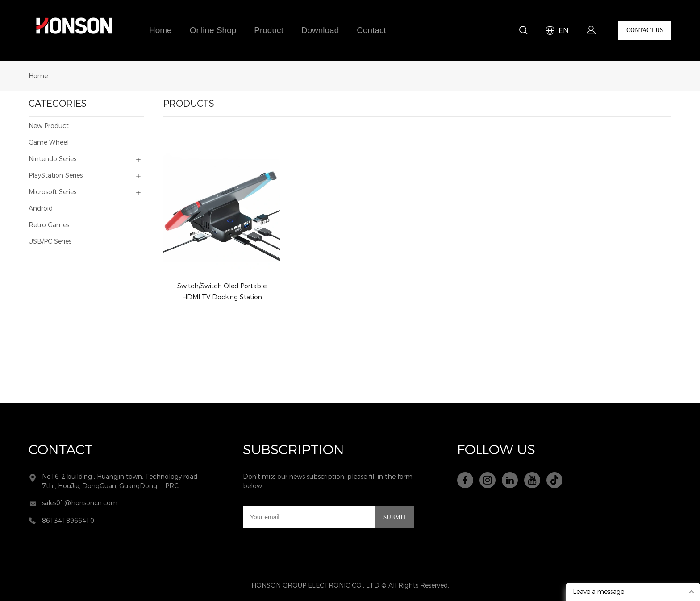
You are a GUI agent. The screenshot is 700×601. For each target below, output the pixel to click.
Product (269, 30)
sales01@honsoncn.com (80, 503)
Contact (371, 30)
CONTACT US (645, 30)
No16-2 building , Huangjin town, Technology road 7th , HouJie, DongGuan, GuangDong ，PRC (120, 481)
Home (160, 30)
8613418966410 (68, 521)
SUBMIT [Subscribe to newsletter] (395, 518)
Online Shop (213, 30)
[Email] (309, 517)
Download (320, 30)
